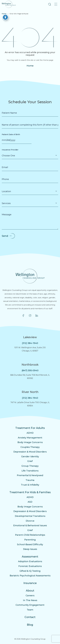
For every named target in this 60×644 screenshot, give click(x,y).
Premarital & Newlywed (30, 475)
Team (30, 610)
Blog (30, 625)
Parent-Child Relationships (30, 535)
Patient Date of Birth (11, 134)
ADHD (30, 433)
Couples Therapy (30, 447)
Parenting (30, 540)
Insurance (30, 583)
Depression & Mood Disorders (30, 452)
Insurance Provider (10, 150)
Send (5, 236)
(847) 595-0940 (30, 371)
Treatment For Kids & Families (30, 492)
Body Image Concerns (30, 442)
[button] (50, 4)
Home (30, 66)
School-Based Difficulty (30, 544)
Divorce (30, 521)
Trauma (30, 480)
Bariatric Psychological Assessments (30, 576)
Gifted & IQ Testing (30, 571)
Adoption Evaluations (30, 561)
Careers (30, 596)
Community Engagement (30, 605)
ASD (30, 502)
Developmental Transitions (30, 516)
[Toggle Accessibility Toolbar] (5, 16)
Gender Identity (30, 457)
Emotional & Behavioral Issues (30, 526)
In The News (30, 600)
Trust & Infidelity (30, 485)
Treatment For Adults (30, 428)
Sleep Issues (30, 549)
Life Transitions (30, 471)
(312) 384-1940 (30, 343)
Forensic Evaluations (30, 566)
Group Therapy (30, 466)
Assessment (30, 557)
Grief (30, 461)
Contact (30, 617)
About (30, 591)
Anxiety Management (30, 438)
